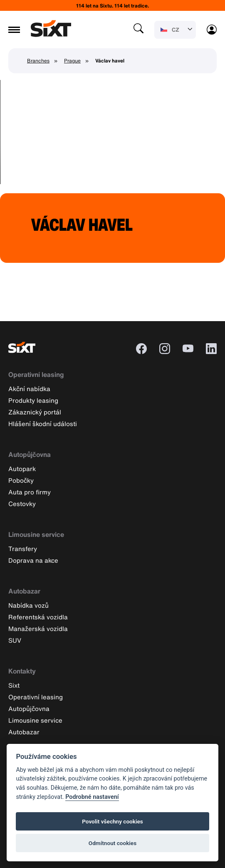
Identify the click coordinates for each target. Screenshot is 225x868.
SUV (15, 640)
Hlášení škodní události (43, 424)
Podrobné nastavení (92, 797)
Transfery (23, 549)
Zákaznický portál (35, 412)
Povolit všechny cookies (112, 821)
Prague (72, 61)
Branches (38, 61)
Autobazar (24, 591)
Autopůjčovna (30, 454)
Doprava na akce (33, 560)
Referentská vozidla (38, 617)
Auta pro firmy (30, 492)
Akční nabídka (29, 389)
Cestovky (22, 504)
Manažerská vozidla (38, 629)
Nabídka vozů (28, 605)
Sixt (14, 685)
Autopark (22, 469)
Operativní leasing (36, 374)
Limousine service (36, 534)
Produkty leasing (33, 400)
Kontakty (22, 671)
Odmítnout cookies (112, 843)
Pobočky (21, 480)
